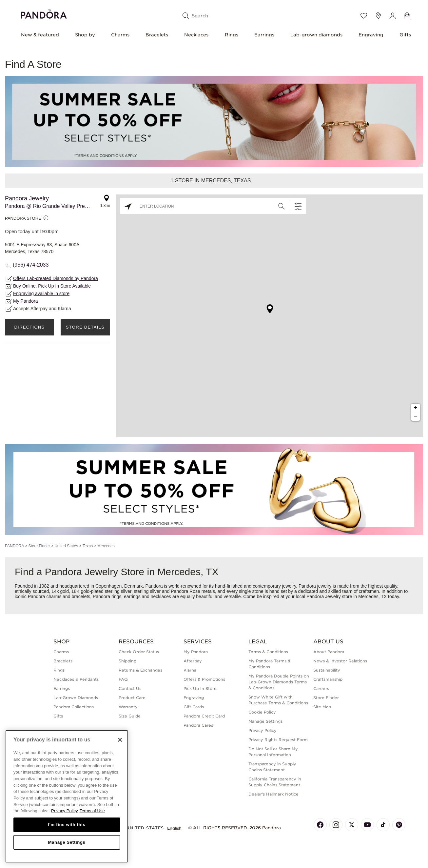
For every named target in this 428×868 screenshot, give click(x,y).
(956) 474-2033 (31, 265)
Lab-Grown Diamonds (76, 698)
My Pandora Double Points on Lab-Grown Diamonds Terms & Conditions (279, 682)
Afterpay (193, 661)
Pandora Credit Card (204, 716)
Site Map (322, 707)
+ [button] (416, 408)
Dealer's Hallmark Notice (273, 794)
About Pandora (329, 652)
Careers (321, 688)
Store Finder (39, 546)
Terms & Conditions (268, 652)
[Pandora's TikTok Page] (383, 825)
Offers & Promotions (204, 679)
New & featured (40, 35)
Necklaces (196, 35)
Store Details (85, 327)
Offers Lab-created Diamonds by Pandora (56, 278)
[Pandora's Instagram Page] (336, 825)
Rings (232, 35)
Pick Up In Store (200, 688)
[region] (67, 796)
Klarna (190, 670)
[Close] (120, 740)
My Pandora (25, 301)
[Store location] (378, 16)
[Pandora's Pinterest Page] (399, 825)
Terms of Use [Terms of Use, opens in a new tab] (92, 811)
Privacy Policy (263, 730)
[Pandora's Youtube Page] (367, 825)
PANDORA (14, 546)
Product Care (132, 698)
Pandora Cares (198, 725)
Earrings (264, 35)
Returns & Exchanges (140, 670)
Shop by (85, 35)
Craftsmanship (328, 679)
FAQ (123, 679)
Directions (29, 327)
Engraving (371, 35)
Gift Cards (194, 707)
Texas (88, 546)
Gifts (405, 35)
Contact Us (130, 688)
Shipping (127, 661)
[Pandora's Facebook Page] (320, 825)
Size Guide (130, 716)
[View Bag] (407, 16)
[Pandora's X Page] (352, 825)
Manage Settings (265, 721)
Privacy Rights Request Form (278, 740)
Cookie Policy (262, 712)
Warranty (128, 707)
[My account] (393, 16)
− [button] (416, 416)
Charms (120, 35)
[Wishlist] (364, 16)
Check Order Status (139, 652)
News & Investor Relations (340, 661)
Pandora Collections (74, 707)
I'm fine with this (67, 825)
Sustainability (327, 670)
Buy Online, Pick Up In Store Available (52, 286)
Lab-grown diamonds (316, 35)
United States (66, 546)
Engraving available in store (41, 293)
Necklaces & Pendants (76, 679)
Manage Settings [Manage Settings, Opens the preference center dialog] (67, 842)
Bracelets (157, 35)
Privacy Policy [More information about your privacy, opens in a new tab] (65, 811)
